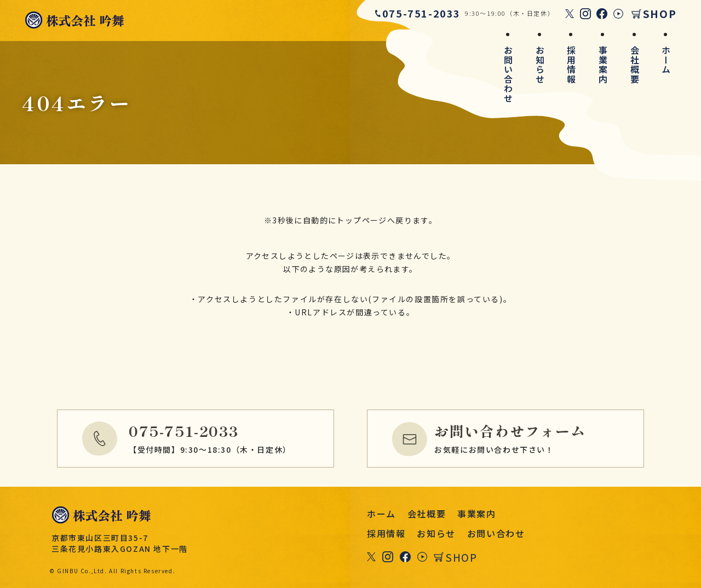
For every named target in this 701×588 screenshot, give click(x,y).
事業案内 (603, 65)
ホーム (666, 60)
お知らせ (540, 65)
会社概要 (635, 65)
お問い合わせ (508, 74)
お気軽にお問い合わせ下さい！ (537, 437)
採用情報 (571, 65)
